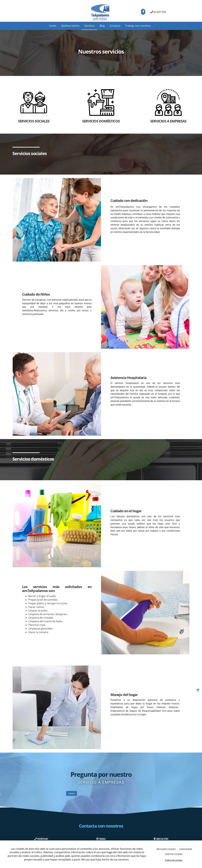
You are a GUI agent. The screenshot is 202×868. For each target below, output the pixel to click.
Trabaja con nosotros (138, 26)
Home (53, 26)
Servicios (90, 26)
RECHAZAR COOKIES (166, 849)
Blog (102, 26)
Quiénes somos (70, 26)
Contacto (115, 26)
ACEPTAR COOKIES (174, 854)
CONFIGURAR (186, 849)
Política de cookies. (174, 860)
